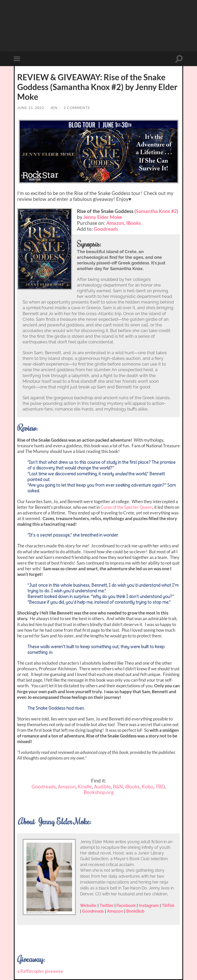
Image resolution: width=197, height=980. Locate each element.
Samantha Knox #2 (156, 211)
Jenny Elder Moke (103, 217)
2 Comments (77, 108)
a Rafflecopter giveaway (40, 971)
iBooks (134, 223)
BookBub (135, 911)
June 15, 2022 (31, 108)
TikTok (168, 906)
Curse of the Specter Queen (126, 507)
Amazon (115, 223)
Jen (54, 108)
